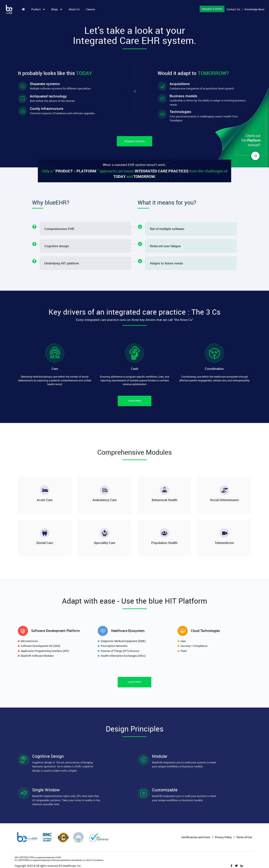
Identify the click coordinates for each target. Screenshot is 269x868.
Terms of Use (244, 837)
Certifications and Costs (196, 837)
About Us (75, 9)
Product (37, 9)
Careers (91, 9)
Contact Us (233, 9)
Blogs (56, 9)
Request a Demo (211, 9)
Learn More (134, 401)
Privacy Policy (223, 837)
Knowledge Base (254, 9)
